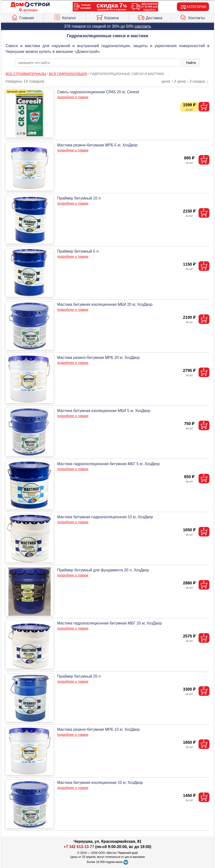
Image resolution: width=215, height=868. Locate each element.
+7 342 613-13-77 (79, 847)
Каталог (65, 17)
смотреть (143, 26)
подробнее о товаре (73, 97)
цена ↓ (183, 81)
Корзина (107, 17)
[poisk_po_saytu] (98, 63)
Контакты (192, 17)
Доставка (150, 17)
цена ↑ (167, 81)
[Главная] (30, 5)
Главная (23, 17)
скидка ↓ (200, 81)
